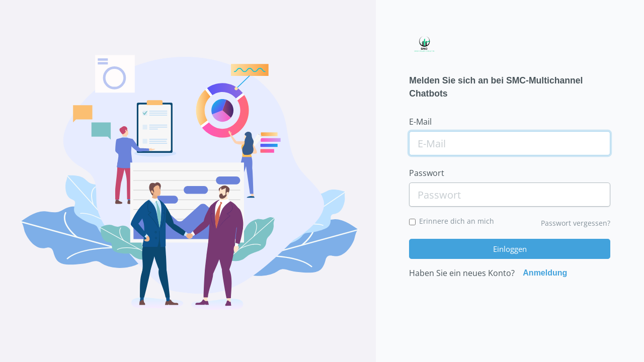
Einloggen (510, 249)
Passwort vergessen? (576, 223)
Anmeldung (545, 273)
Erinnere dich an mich (457, 221)
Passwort (427, 173)
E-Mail (420, 122)
